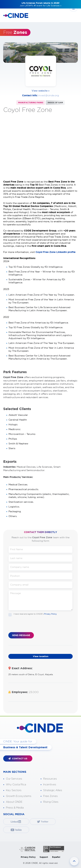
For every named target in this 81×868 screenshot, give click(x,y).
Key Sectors (14, 790)
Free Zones (50, 796)
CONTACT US (18, 759)
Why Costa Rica (16, 785)
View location (41, 656)
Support (44, 857)
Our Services (14, 779)
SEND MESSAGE (21, 635)
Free (15, 32)
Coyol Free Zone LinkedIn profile (56, 252)
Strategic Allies (53, 790)
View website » (41, 91)
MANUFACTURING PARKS (31, 103)
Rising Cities (51, 802)
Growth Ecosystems (19, 796)
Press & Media (15, 808)
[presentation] (34, 625)
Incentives (50, 785)
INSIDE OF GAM (55, 103)
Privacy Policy (50, 614)
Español (56, 857)
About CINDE (14, 802)
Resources (50, 779)
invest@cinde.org (49, 96)
